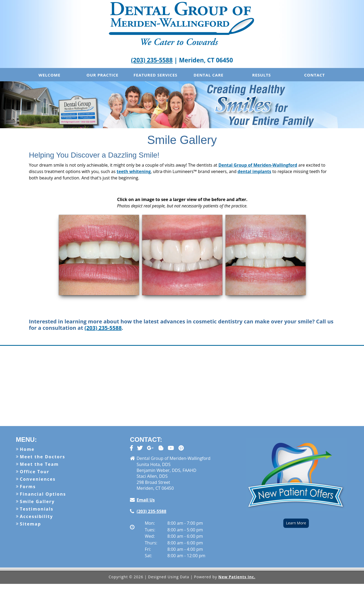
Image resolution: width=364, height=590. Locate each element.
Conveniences (38, 479)
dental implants (254, 171)
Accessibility (37, 516)
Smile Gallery (37, 501)
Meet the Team (39, 464)
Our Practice (103, 75)
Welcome (49, 75)
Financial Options (43, 494)
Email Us (146, 500)
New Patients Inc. (237, 577)
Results (261, 75)
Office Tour (35, 472)
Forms (28, 487)
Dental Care (208, 75)
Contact (314, 75)
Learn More (296, 523)
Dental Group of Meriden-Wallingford (258, 165)
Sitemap (31, 524)
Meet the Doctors (43, 457)
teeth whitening (134, 171)
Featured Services (156, 75)
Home (27, 449)
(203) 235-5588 (152, 60)
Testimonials (37, 509)
